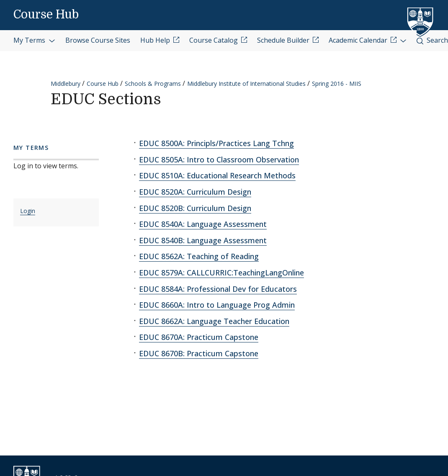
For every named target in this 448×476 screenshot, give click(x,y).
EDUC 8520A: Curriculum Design (195, 192)
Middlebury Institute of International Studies (246, 84)
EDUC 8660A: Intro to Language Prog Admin (217, 305)
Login (28, 211)
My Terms (34, 40)
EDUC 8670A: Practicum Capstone (199, 337)
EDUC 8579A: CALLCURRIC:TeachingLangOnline (221, 273)
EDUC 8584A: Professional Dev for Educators (218, 289)
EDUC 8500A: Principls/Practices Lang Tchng (216, 143)
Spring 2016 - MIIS (337, 84)
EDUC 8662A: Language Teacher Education (214, 321)
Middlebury (66, 84)
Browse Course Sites (98, 40)
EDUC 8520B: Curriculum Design (195, 208)
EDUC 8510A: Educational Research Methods (217, 175)
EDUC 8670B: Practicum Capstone (199, 353)
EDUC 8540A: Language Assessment (203, 224)
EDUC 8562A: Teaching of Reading (199, 256)
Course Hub (46, 15)
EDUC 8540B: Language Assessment (203, 240)
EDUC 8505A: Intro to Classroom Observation (219, 160)
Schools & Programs (153, 84)
